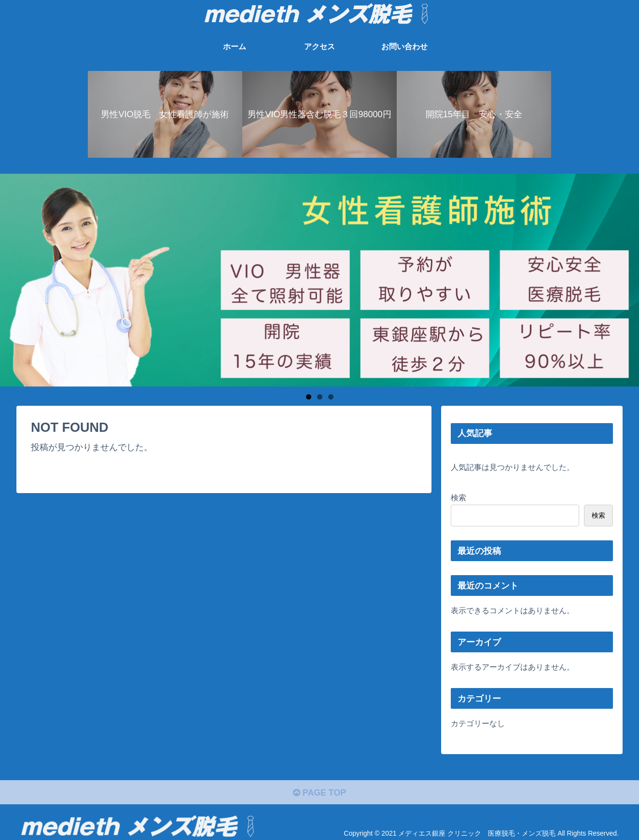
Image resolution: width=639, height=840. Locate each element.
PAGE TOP (319, 793)
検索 (458, 497)
